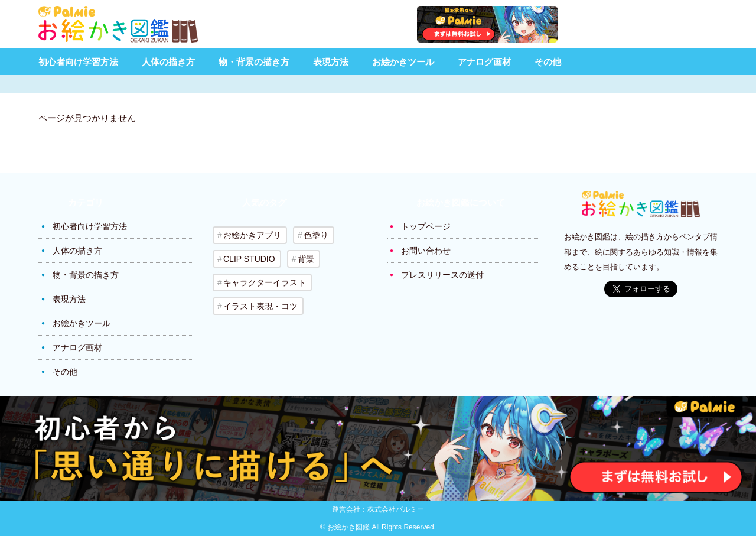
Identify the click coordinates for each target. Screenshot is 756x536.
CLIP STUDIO (249, 259)
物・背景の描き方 (254, 62)
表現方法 (331, 62)
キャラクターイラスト (265, 282)
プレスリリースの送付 (442, 275)
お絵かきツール (403, 62)
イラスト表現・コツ (260, 306)
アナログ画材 (484, 62)
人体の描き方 (168, 62)
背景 (306, 259)
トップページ (426, 226)
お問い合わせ (426, 251)
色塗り (316, 235)
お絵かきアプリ (252, 235)
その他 (548, 62)
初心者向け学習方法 (78, 62)
